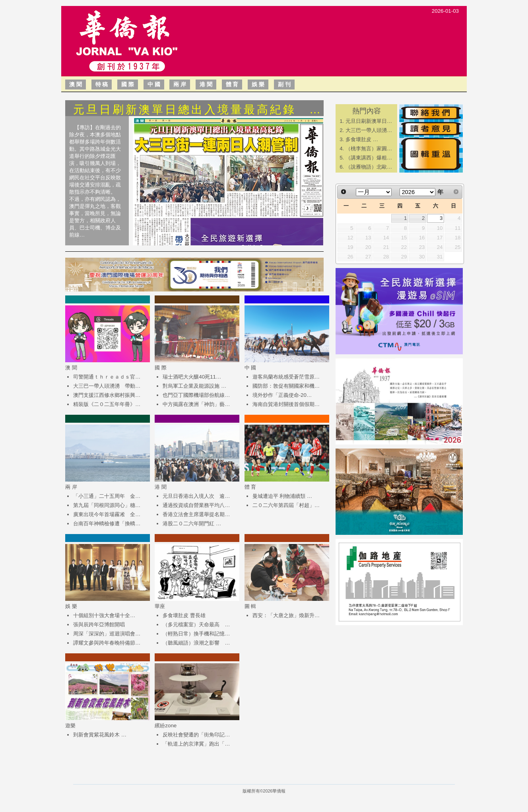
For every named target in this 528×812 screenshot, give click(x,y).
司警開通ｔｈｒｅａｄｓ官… (107, 377)
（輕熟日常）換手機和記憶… (196, 634)
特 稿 (102, 84)
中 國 (154, 84)
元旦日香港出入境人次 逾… (196, 496)
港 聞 (206, 84)
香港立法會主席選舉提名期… (196, 514)
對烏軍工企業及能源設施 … (194, 386)
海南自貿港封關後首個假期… (286, 404)
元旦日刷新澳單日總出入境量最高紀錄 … (198, 110)
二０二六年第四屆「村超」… (286, 505)
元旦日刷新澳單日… (369, 121)
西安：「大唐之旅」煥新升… (286, 615)
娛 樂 (258, 84)
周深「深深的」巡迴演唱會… (107, 634)
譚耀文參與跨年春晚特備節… (107, 643)
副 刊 (284, 84)
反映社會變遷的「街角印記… (196, 735)
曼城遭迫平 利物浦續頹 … (282, 496)
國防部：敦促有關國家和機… (286, 386)
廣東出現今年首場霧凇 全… (107, 514)
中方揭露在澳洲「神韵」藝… (196, 404)
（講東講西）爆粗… (369, 158)
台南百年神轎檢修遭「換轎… (107, 524)
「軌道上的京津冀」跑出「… (196, 744)
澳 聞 (76, 84)
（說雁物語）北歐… (369, 167)
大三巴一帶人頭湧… (369, 130)
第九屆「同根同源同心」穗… (107, 505)
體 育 (232, 84)
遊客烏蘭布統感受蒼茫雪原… (286, 377)
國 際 (128, 84)
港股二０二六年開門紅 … (192, 524)
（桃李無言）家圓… (369, 149)
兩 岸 (180, 84)
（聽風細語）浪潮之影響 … (196, 643)
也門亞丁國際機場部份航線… (196, 395)
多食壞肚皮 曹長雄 (184, 615)
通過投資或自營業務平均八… (196, 505)
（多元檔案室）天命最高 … (196, 625)
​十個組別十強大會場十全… (104, 615)
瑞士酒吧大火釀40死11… (192, 377)
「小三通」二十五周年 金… (107, 496)
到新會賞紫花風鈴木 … (100, 735)
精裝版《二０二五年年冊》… (107, 404)
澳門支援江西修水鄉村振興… (107, 395)
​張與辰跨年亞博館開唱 (99, 625)
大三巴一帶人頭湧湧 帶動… (107, 386)
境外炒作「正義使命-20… (282, 395)
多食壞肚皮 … (362, 139)
